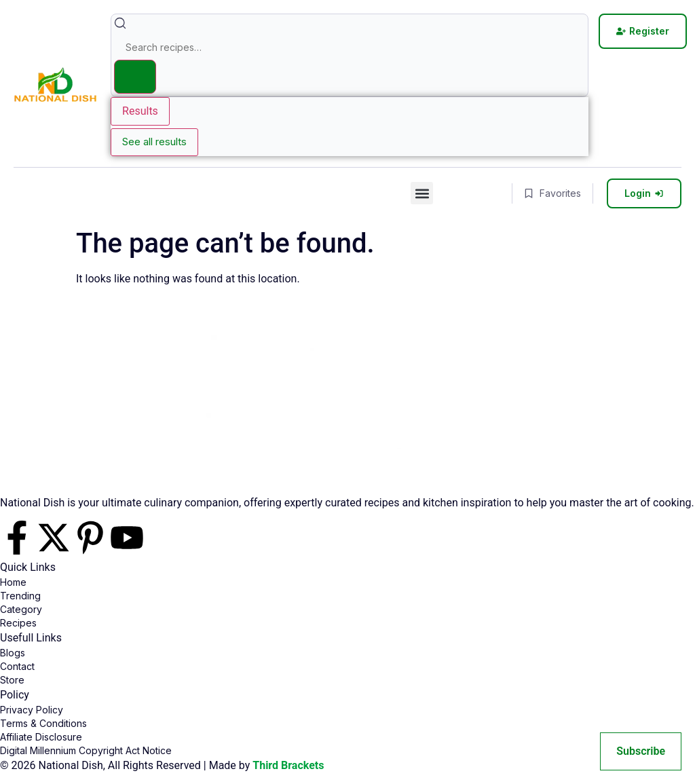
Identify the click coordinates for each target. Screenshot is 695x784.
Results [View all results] (140, 111)
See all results (154, 142)
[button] (422, 193)
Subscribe (641, 751)
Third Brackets (288, 765)
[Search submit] (135, 77)
